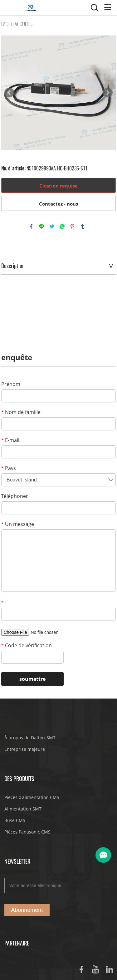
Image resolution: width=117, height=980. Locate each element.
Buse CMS (15, 820)
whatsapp (62, 226)
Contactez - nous (58, 204)
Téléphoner (15, 496)
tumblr (83, 226)
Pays (9, 468)
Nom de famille (21, 412)
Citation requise (58, 186)
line (41, 226)
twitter (52, 226)
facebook (31, 226)
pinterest (72, 226)
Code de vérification (27, 645)
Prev (9, 93)
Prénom (11, 384)
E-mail (10, 440)
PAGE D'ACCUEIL (15, 24)
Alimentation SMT (23, 809)
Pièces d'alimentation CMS (32, 797)
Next (108, 93)
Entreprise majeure (25, 749)
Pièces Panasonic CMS (27, 832)
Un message (18, 524)
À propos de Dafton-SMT (30, 738)
